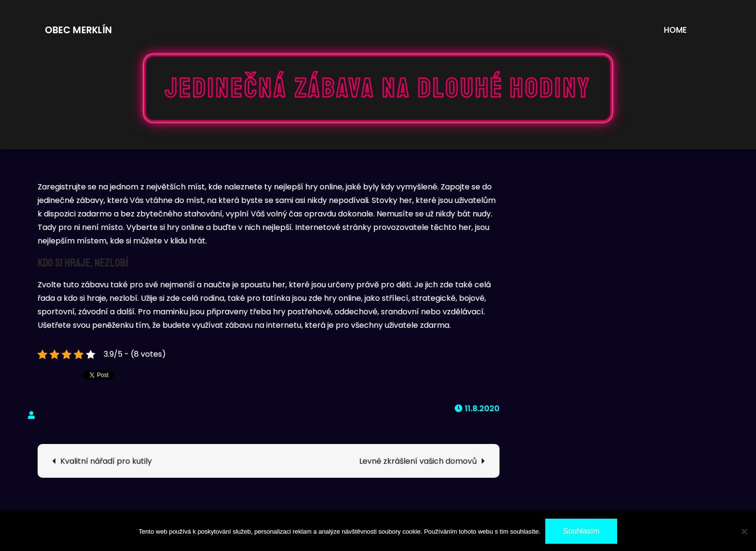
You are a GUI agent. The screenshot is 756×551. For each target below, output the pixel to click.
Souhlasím (581, 531)
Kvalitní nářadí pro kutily (106, 461)
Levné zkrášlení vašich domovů (418, 461)
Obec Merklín (78, 30)
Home (675, 30)
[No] (744, 531)
